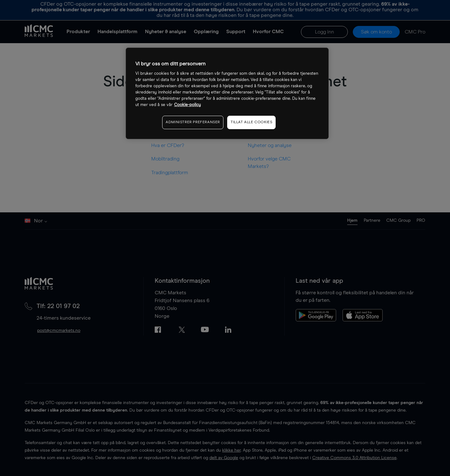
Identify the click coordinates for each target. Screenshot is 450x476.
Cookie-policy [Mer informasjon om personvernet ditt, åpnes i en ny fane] (187, 105)
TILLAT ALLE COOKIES (251, 122)
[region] (227, 93)
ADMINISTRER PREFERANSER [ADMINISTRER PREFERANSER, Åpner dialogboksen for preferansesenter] (193, 122)
